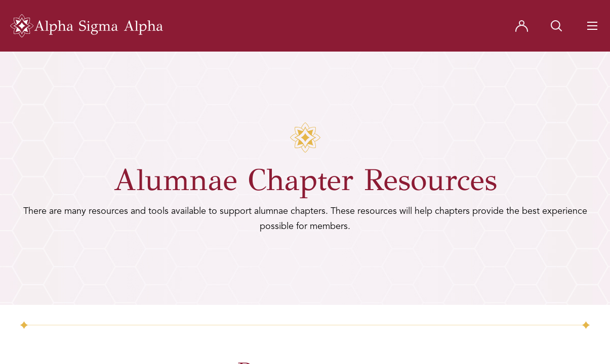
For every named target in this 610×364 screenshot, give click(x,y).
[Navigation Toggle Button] (592, 26)
